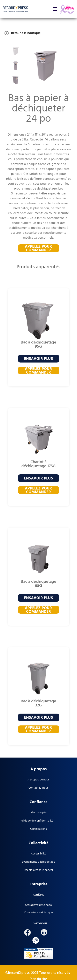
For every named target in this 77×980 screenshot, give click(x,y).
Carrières (39, 895)
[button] (55, 9)
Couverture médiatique (38, 913)
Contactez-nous (38, 788)
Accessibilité (38, 854)
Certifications (38, 829)
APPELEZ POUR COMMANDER (38, 248)
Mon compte (39, 813)
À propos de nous (39, 780)
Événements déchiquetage (38, 862)
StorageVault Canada (38, 905)
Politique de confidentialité (37, 821)
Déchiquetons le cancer (38, 870)
